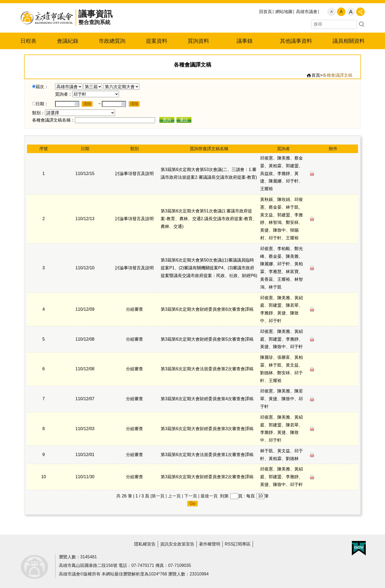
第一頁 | (159, 496)
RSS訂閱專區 (238, 544)
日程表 (28, 41)
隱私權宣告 (145, 544)
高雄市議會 (307, 12)
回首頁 (265, 12)
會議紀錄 (68, 41)
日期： (42, 104)
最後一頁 (209, 496)
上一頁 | (176, 496)
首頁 (313, 75)
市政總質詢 (112, 41)
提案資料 (157, 41)
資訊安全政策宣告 (177, 544)
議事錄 (245, 41)
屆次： (42, 87)
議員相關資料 (349, 41)
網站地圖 (284, 12)
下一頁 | (192, 496)
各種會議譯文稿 (337, 75)
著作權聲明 (210, 544)
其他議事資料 (296, 41)
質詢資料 (198, 41)
